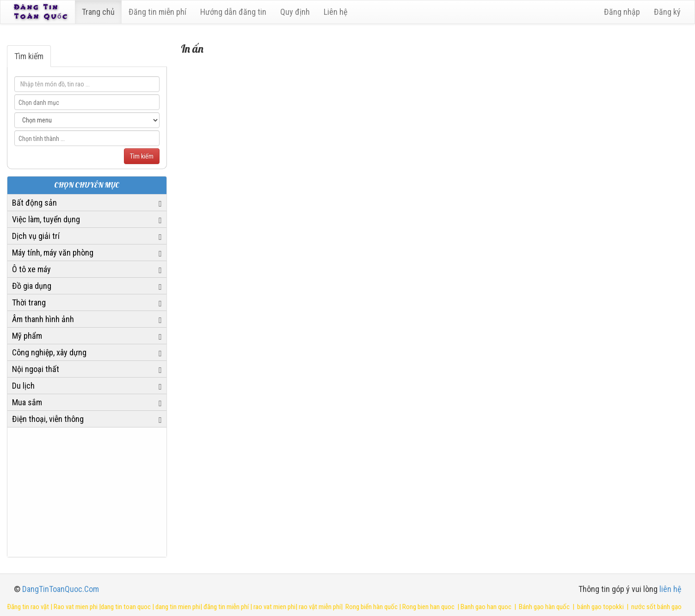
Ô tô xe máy (31, 269)
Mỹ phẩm (27, 336)
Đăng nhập (622, 12)
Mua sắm (27, 402)
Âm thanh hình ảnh (43, 319)
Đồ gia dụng (32, 286)
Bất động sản (34, 203)
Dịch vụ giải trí (36, 236)
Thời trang (29, 302)
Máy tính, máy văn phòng (53, 253)
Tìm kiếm (29, 56)
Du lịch (23, 386)
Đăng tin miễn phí (159, 12)
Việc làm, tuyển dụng (46, 219)
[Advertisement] (87, 492)
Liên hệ (337, 12)
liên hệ (670, 589)
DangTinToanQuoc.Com (61, 589)
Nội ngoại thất (36, 369)
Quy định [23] (296, 12)
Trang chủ (100, 12)
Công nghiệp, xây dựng (49, 352)
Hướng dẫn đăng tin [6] (235, 12)
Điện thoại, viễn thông (48, 419)
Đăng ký (667, 12)
